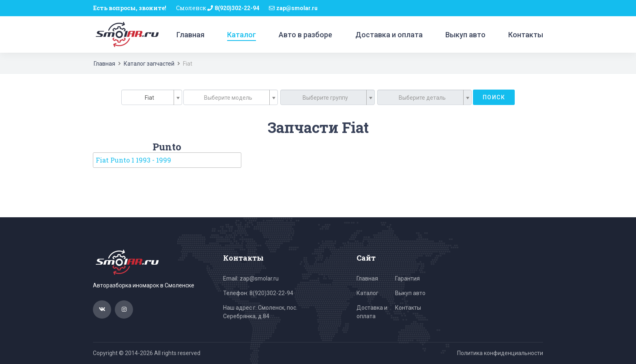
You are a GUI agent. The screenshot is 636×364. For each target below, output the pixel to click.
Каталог (242, 35)
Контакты (526, 35)
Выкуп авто (465, 35)
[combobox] (152, 97)
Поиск (494, 97)
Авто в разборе (305, 35)
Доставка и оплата (389, 35)
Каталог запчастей (149, 64)
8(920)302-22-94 (237, 8)
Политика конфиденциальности (500, 353)
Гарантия (407, 278)
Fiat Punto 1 (133, 160)
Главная (190, 35)
